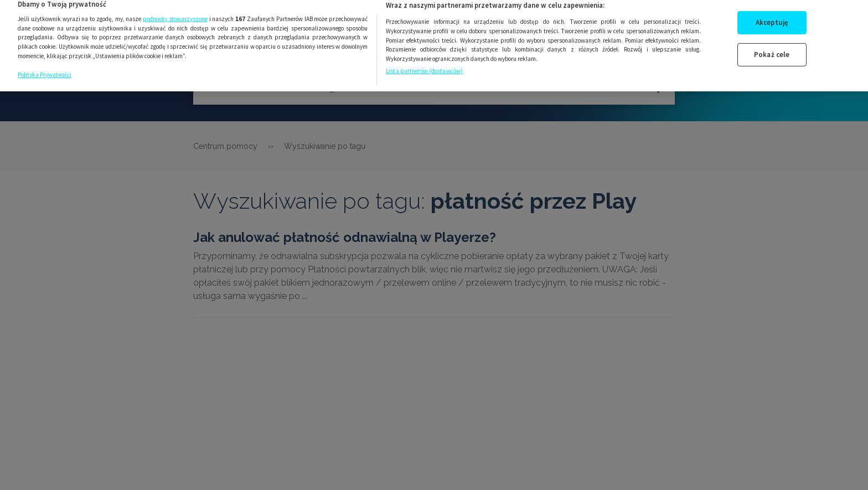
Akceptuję (772, 17)
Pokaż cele (772, 49)
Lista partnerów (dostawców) (424, 65)
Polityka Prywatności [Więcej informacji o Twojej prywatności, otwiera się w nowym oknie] (45, 69)
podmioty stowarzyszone (175, 13)
